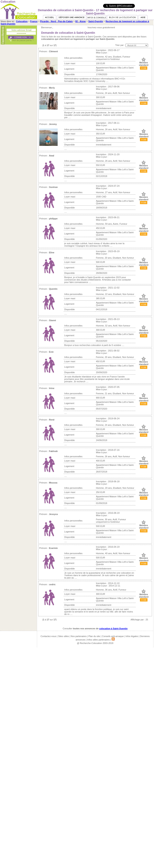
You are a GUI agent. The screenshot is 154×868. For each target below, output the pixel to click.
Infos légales (132, 636)
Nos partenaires (79, 636)
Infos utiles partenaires (98, 640)
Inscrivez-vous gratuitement (101, 27)
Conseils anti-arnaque (113, 636)
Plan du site (94, 636)
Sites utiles (63, 636)
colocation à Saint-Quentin (113, 629)
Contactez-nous (48, 636)
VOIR (144, 68)
